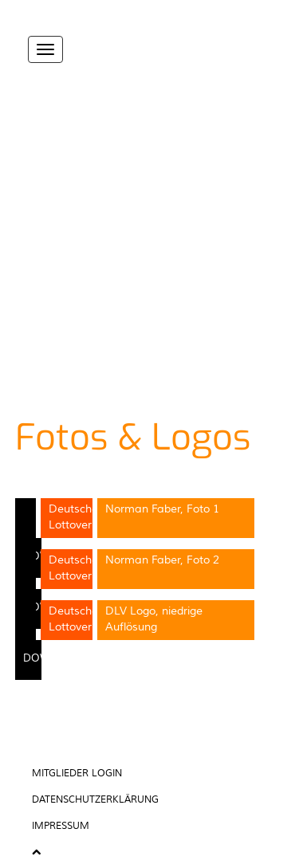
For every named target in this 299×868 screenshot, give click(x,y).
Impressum (61, 826)
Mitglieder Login (77, 774)
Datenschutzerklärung (95, 800)
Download (55, 658)
